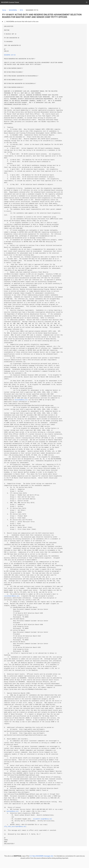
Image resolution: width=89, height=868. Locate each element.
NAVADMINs (13, 10)
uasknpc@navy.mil (12, 811)
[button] (87, 2)
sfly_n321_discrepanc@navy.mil (15, 827)
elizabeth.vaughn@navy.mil (42, 819)
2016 (21, 10)
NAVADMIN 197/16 (10, 55)
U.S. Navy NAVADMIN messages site (41, 856)
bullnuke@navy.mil (21, 400)
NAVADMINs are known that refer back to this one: (21, 22)
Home (4, 10)
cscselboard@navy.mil (12, 596)
